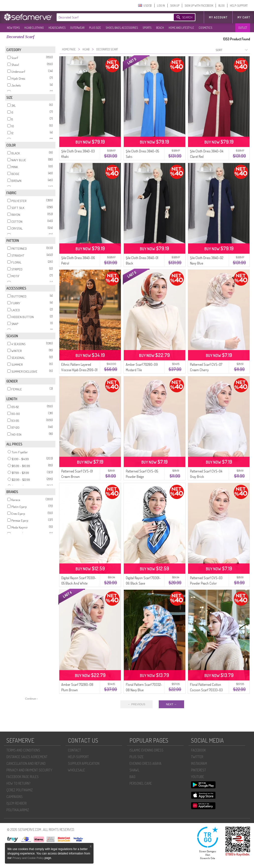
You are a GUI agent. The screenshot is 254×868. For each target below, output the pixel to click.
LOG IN (161, 6)
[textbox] (110, 17)
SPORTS (147, 28)
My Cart (244, 17)
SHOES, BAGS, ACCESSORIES (122, 28)
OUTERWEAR (77, 28)
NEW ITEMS (13, 28)
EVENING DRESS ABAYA (145, 763)
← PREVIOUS (136, 704)
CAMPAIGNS (15, 797)
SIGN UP (175, 6)
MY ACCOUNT (218, 17)
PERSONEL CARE (141, 783)
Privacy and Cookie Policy (29, 858)
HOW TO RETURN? (18, 783)
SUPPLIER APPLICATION (84, 763)
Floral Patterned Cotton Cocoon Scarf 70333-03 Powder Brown (206, 690)
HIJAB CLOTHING (34, 28)
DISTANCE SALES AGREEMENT (27, 757)
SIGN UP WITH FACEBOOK (199, 6)
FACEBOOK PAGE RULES (23, 777)
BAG (132, 777)
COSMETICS (205, 28)
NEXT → (171, 704)
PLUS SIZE (95, 28)
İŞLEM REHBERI (16, 803)
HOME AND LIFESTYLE (181, 28)
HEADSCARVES (57, 28)
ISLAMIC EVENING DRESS (146, 750)
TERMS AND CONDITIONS (23, 750)
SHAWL (134, 770)
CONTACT (74, 750)
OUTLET (243, 28)
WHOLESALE (76, 770)
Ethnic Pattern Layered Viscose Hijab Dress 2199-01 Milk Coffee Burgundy (79, 370)
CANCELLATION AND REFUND (26, 763)
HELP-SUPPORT (239, 6)
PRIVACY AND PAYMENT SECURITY (29, 770)
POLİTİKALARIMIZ (18, 810)
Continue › (31, 699)
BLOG (222, 6)
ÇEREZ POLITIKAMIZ (20, 790)
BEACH (160, 28)
